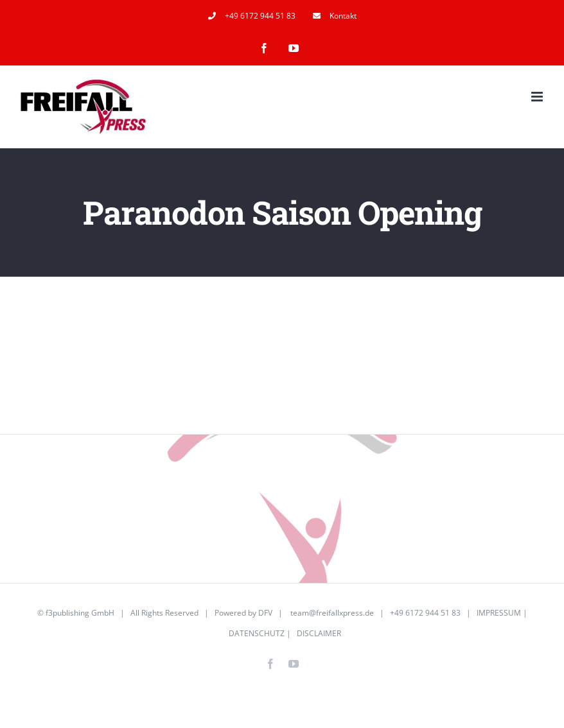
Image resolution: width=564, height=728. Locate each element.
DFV (265, 613)
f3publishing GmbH (80, 613)
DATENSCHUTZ (257, 633)
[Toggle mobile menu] (538, 97)
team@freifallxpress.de (332, 613)
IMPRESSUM (499, 613)
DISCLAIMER (319, 633)
